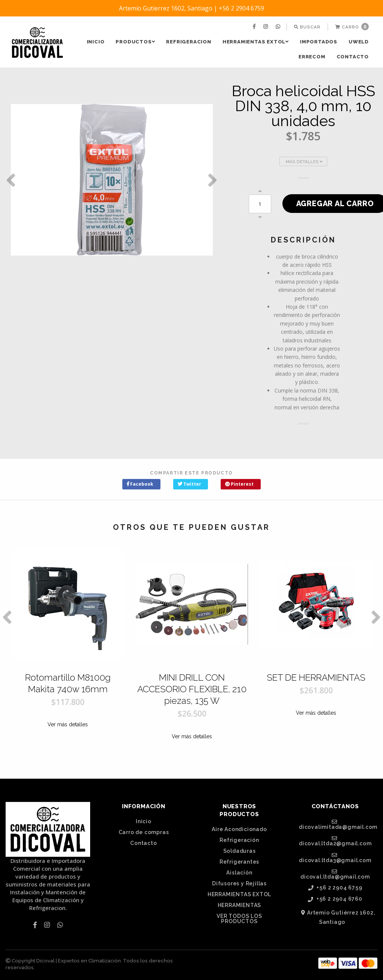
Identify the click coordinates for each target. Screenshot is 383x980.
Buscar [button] (307, 27)
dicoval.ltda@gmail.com (335, 874)
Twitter (189, 484)
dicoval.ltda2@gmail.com (335, 841)
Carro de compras (144, 832)
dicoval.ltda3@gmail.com (335, 858)
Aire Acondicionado (239, 829)
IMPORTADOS (319, 42)
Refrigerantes (239, 862)
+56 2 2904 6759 (335, 888)
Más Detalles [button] (304, 162)
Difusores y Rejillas (239, 883)
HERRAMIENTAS (240, 905)
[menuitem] (255, 27)
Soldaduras (240, 851)
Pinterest (239, 484)
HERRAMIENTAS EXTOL (256, 42)
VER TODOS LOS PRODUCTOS (239, 919)
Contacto (353, 57)
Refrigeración (239, 840)
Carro (352, 27)
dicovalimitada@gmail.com (338, 824)
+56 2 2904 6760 (335, 899)
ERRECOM (312, 57)
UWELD (359, 42)
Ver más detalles (68, 724)
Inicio (96, 42)
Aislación (239, 873)
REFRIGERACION (189, 42)
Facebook (140, 484)
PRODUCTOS (135, 42)
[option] (112, 180)
